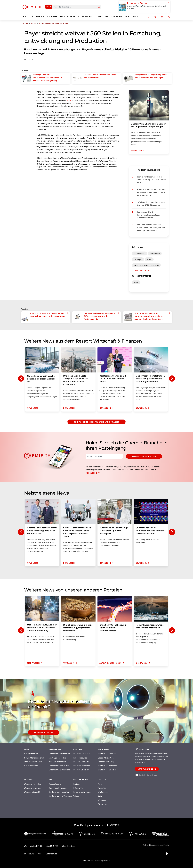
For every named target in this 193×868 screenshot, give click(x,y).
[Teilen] (155, 17)
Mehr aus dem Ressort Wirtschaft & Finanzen (96, 422)
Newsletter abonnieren (144, 456)
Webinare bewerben (32, 788)
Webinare (102, 800)
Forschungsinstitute (82, 792)
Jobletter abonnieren (58, 788)
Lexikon (77, 784)
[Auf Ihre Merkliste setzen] (148, 17)
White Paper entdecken (108, 754)
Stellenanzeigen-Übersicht (60, 796)
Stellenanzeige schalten (59, 792)
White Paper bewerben (108, 766)
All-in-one (102, 804)
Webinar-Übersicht (32, 792)
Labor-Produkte (80, 758)
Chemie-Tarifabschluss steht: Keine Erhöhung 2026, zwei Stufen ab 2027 (151, 180)
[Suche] (99, 7)
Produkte (102, 788)
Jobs (100, 796)
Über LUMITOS (52, 846)
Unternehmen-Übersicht (59, 770)
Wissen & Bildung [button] (114, 17)
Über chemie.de (68, 846)
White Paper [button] (88, 17)
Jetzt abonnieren (147, 769)
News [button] (25, 17)
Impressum (29, 854)
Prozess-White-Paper (107, 762)
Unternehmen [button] (38, 17)
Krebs (69, 100)
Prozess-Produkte (81, 762)
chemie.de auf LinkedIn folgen (146, 775)
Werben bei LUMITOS (33, 846)
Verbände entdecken (57, 762)
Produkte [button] (52, 17)
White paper (103, 792)
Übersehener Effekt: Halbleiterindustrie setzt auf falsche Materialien (149, 215)
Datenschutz (51, 854)
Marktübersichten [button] (70, 17)
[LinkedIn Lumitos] (167, 854)
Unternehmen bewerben (59, 766)
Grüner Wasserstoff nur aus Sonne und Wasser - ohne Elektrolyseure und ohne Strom (151, 192)
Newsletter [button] (132, 17)
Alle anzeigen (140, 270)
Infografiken (79, 788)
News (100, 784)
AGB (40, 854)
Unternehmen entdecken (59, 754)
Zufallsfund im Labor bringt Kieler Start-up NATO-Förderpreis (151, 204)
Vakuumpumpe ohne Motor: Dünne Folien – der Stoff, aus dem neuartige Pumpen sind (151, 227)
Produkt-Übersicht (81, 770)
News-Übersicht (31, 766)
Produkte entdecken (82, 754)
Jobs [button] (100, 17)
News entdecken (31, 754)
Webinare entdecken (33, 784)
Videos (76, 796)
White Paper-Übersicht (108, 770)
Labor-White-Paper (106, 758)
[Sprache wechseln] (162, 17)
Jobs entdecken (55, 784)
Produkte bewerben (82, 766)
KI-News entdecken (44, 732)
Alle (48, 7)
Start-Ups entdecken (58, 758)
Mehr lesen (93, 473)
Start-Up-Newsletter (33, 762)
